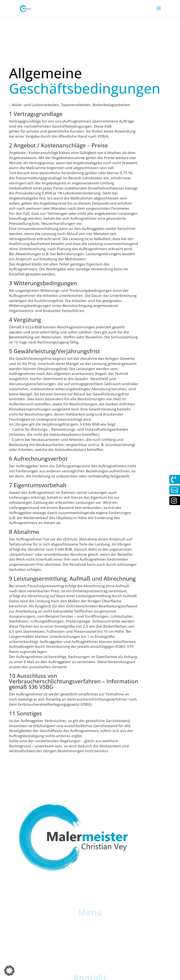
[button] (9, 971)
